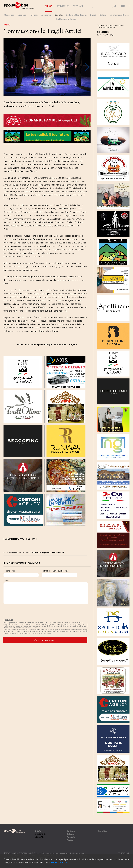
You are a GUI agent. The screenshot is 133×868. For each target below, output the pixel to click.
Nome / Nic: (10, 571)
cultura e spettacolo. (76, 15)
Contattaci (103, 831)
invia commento (45, 640)
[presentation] (23, 612)
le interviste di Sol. (119, 15)
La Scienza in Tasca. (66, 19)
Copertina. (9, 15)
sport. (93, 15)
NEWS (38, 831)
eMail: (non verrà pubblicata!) (56, 571)
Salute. (103, 15)
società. (59, 15)
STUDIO (124, 853)
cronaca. (22, 15)
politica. (34, 15)
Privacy (70, 840)
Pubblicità (71, 837)
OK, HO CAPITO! (59, 862)
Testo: (8, 580)
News (49, 6)
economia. (46, 15)
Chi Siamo (71, 831)
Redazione (71, 834)
